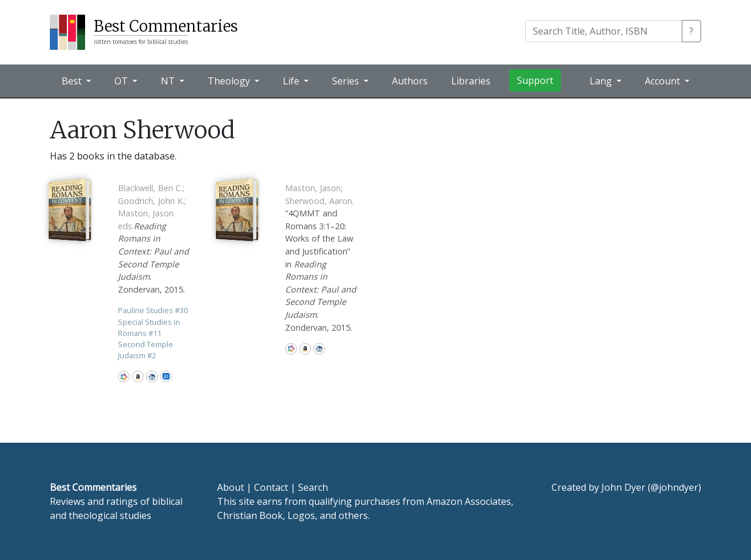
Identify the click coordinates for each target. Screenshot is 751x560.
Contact (271, 487)
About (231, 487)
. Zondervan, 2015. (153, 239)
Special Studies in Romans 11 (149, 327)
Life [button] (292, 81)
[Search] (604, 31)
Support (535, 80)
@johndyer (674, 487)
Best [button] (73, 81)
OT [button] (122, 81)
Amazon (138, 376)
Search (313, 487)
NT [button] (169, 81)
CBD (152, 376)
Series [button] (347, 81)
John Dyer (623, 487)
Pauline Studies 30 (153, 310)
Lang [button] (602, 81)
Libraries (471, 81)
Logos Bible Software (166, 376)
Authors (410, 81)
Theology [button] (230, 81)
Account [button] (664, 81)
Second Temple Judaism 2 (146, 350)
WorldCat (124, 376)
